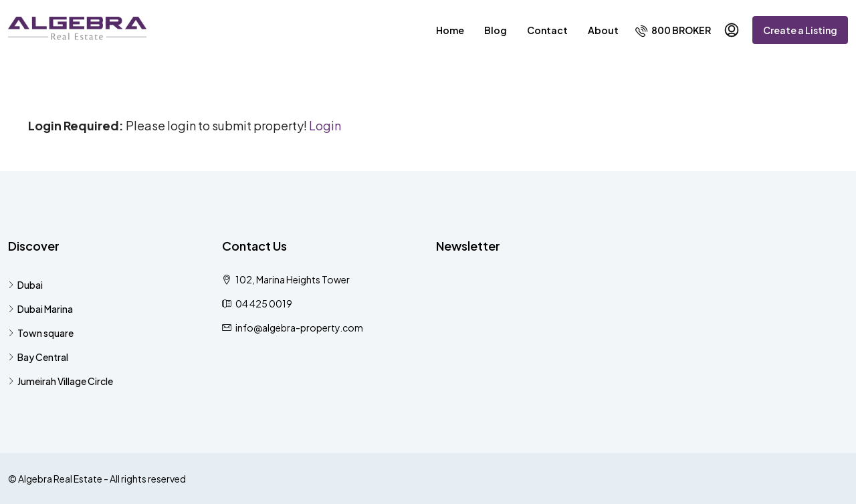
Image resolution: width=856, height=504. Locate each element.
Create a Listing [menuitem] (800, 30)
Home (450, 30)
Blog (496, 30)
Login (325, 125)
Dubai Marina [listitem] (40, 309)
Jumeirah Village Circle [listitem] (61, 381)
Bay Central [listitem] (38, 357)
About (603, 30)
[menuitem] (673, 30)
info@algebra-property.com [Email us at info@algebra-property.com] (299, 328)
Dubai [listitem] (25, 285)
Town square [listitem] (41, 333)
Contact (547, 30)
